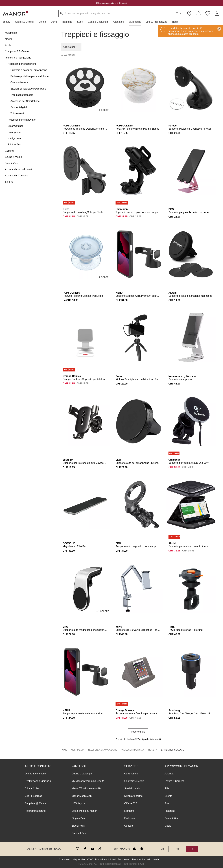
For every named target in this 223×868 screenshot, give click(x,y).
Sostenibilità (171, 818)
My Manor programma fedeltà (88, 781)
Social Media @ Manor (84, 811)
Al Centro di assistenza (44, 849)
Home (64, 750)
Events (168, 796)
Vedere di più (138, 732)
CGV (90, 860)
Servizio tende (132, 788)
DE (162, 849)
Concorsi (129, 826)
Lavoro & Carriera (174, 781)
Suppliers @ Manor (35, 803)
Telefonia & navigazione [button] (102, 750)
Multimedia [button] (78, 750)
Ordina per (71, 47)
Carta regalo (131, 774)
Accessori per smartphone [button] (138, 750)
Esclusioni (130, 818)
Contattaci (65, 860)
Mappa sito (79, 860)
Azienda (169, 774)
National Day (79, 833)
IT (179, 13)
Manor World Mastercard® (86, 788)
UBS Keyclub (79, 803)
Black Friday (79, 826)
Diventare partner (134, 796)
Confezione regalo (134, 781)
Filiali (167, 788)
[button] (8, 22)
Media (168, 826)
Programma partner (36, 811)
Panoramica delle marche (146, 860)
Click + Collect (33, 788)
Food (167, 803)
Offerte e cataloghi (82, 774)
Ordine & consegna (35, 774)
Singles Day (78, 818)
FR (177, 849)
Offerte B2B (131, 803)
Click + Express (33, 796)
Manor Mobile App (82, 796)
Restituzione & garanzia (38, 781)
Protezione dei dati (105, 860)
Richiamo (129, 811)
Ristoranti (170, 811)
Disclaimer (124, 860)
